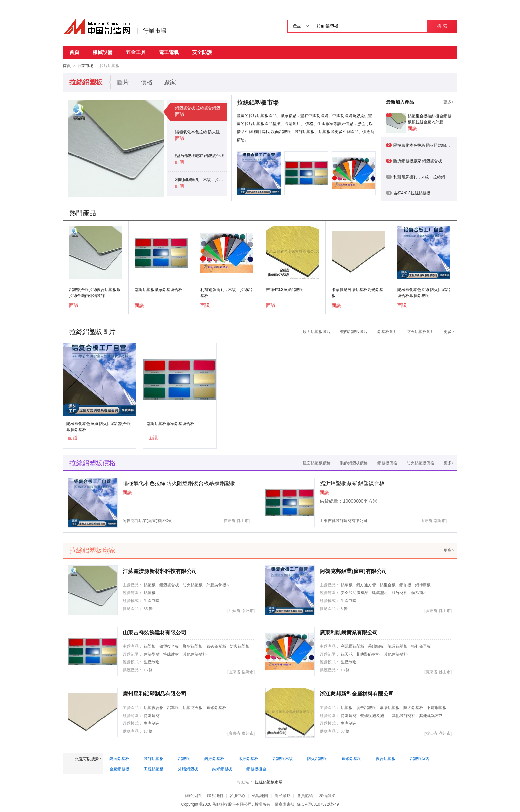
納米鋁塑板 (222, 769)
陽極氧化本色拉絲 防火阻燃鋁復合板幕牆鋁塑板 (201, 132)
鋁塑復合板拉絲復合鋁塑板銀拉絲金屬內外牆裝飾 (95, 292)
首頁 (74, 52)
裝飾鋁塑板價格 (354, 463)
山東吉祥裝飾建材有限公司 (344, 520)
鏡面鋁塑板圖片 (317, 331)
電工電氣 (169, 52)
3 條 (344, 608)
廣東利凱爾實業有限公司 (349, 632)
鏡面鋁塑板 (119, 758)
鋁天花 (347, 654)
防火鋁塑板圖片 (421, 331)
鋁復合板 (388, 585)
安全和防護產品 (355, 593)
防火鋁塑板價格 (421, 463)
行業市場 (155, 31)
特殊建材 (419, 593)
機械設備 (102, 52)
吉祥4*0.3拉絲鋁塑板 (285, 289)
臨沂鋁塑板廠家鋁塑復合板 (159, 289)
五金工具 (136, 52)
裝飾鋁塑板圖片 (354, 331)
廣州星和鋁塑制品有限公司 (155, 693)
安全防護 (202, 52)
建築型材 (380, 593)
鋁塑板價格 (387, 463)
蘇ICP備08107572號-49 (318, 804)
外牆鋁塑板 (188, 769)
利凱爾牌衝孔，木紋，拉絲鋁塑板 (201, 179)
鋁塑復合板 (169, 585)
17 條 (148, 731)
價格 (147, 82)
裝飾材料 (400, 593)
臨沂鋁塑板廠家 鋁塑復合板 (199, 156)
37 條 (345, 731)
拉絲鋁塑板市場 (269, 782)
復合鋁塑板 (386, 758)
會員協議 (305, 795)
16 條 (148, 670)
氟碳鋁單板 (398, 646)
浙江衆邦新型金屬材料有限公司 (357, 693)
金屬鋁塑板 (119, 769)
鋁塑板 (150, 585)
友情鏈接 (327, 795)
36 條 (148, 608)
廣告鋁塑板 (366, 707)
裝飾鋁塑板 (154, 758)
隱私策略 (283, 795)
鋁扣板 (405, 585)
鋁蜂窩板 (423, 585)
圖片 (123, 82)
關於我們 (193, 795)
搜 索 (442, 26)
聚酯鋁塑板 (193, 646)
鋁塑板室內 (420, 758)
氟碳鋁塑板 (216, 646)
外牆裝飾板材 (218, 585)
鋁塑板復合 (256, 769)
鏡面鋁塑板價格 (317, 463)
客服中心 (237, 795)
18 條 (345, 670)
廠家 (170, 82)
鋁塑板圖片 (387, 331)
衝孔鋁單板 (421, 646)
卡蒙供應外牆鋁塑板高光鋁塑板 (357, 292)
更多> (449, 102)
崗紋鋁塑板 (214, 758)
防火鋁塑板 (193, 585)
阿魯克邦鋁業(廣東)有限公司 (148, 520)
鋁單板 (347, 585)
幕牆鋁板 (376, 646)
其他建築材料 (195, 654)
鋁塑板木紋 (283, 758)
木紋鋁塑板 (248, 758)
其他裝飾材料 (368, 654)
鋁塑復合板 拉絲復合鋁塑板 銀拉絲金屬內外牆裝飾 (201, 108)
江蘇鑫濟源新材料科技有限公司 (160, 571)
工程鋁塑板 (154, 769)
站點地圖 (260, 795)
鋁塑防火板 (193, 707)
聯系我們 (215, 795)
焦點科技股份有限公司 (232, 804)
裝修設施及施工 (374, 715)
